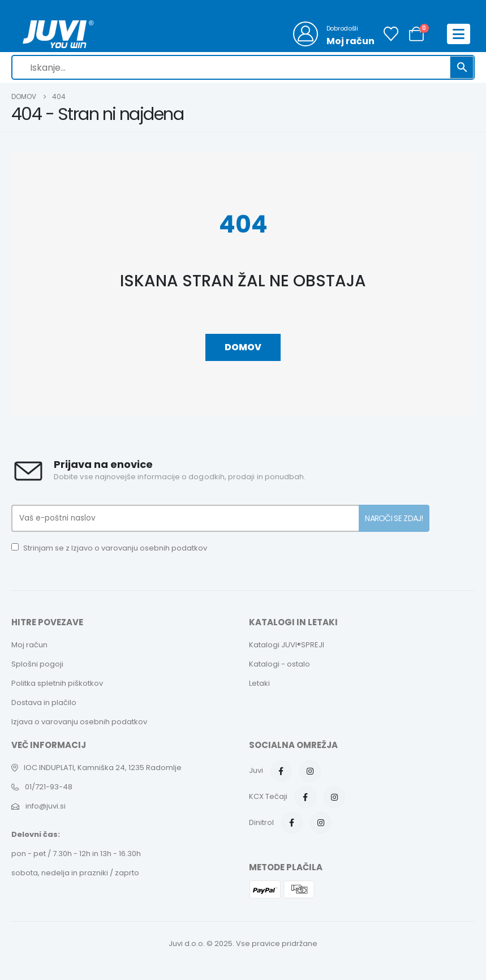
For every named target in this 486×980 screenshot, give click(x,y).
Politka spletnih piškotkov (57, 683)
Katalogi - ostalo (279, 664)
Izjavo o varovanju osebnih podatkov (139, 548)
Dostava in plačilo (44, 702)
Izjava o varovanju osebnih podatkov (79, 722)
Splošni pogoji (37, 664)
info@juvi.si (46, 806)
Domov (243, 347)
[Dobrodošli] (334, 34)
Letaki (259, 683)
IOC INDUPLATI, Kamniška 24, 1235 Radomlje (103, 768)
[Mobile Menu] (459, 34)
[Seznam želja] (391, 34)
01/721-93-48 (49, 787)
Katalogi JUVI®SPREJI (287, 645)
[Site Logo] (58, 34)
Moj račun (29, 645)
